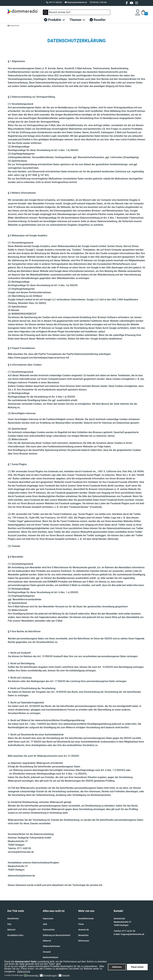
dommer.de (84, 930)
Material (11, 930)
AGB (45, 924)
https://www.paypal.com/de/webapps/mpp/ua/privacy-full (38, 358)
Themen (75, 20)
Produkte (53, 20)
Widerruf (47, 941)
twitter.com (105, 514)
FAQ (9, 924)
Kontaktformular (86, 919)
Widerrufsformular (51, 946)
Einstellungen (50, 976)
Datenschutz (49, 930)
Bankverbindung (51, 957)
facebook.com (56, 471)
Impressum (48, 919)
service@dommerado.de (21, 852)
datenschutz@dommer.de (21, 876)
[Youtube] (132, 3)
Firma (81, 924)
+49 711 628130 (55, 2)
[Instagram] (137, 3)
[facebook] (127, 3)
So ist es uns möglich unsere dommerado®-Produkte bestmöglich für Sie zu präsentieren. (52, 966)
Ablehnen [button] (117, 967)
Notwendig (32, 976)
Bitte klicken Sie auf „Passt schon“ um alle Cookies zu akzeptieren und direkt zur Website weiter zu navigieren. (54, 969)
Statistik (66, 976)
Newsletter (83, 935)
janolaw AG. (97, 885)
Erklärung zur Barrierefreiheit (57, 935)
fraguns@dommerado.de (77, 2)
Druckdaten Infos (15, 935)
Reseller (98, 20)
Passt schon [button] (137, 967)
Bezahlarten (13, 919)
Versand (47, 952)
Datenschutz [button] (24, 971)
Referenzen (84, 941)
